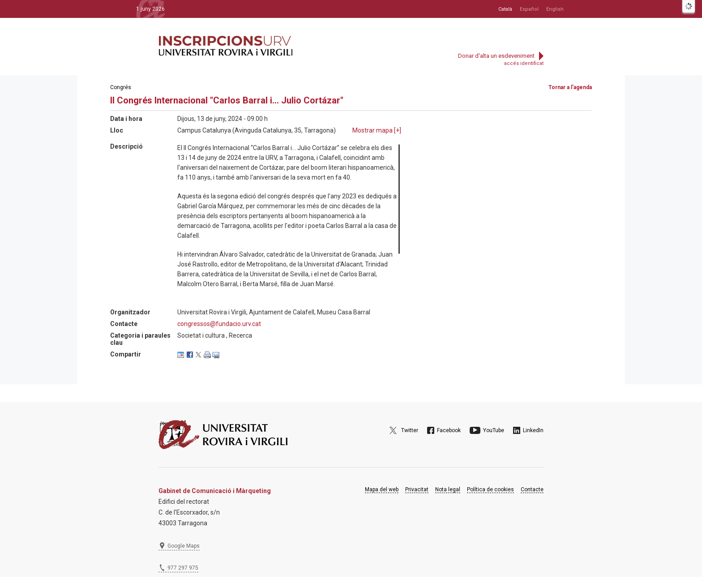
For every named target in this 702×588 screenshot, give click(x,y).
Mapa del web (382, 489)
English (555, 9)
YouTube (494, 430)
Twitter (410, 430)
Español (529, 9)
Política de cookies (490, 489)
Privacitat (417, 489)
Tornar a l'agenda (570, 87)
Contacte (532, 489)
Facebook (449, 430)
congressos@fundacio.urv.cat (219, 324)
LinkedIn (533, 430)
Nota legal (448, 489)
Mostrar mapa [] (377, 130)
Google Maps (184, 546)
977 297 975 (183, 568)
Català (505, 9)
